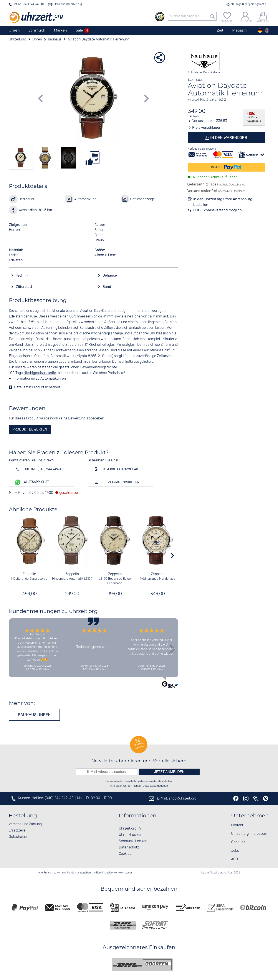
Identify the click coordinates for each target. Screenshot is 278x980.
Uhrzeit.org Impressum (249, 834)
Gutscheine (18, 837)
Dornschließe (122, 362)
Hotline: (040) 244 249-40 (28, 4)
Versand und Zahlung (25, 824)
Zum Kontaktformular (116, 469)
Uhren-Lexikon (131, 835)
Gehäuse (110, 275)
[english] (267, 30)
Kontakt (237, 825)
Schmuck (37, 30)
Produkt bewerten (30, 429)
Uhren (14, 30)
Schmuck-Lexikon (133, 841)
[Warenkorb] (263, 16)
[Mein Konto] (245, 16)
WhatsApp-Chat (32, 482)
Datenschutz (129, 847)
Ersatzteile (17, 831)
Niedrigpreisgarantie (40, 373)
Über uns (238, 842)
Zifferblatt (24, 287)
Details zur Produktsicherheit (37, 387)
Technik (22, 275)
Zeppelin (29, 574)
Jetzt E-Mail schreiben (116, 482)
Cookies (125, 854)
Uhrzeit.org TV (130, 829)
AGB (234, 859)
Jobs (235, 851)
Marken (60, 30)
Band (107, 287)
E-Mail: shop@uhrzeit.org (67, 4)
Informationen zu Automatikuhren (39, 379)
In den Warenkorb (228, 138)
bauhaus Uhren (34, 715)
